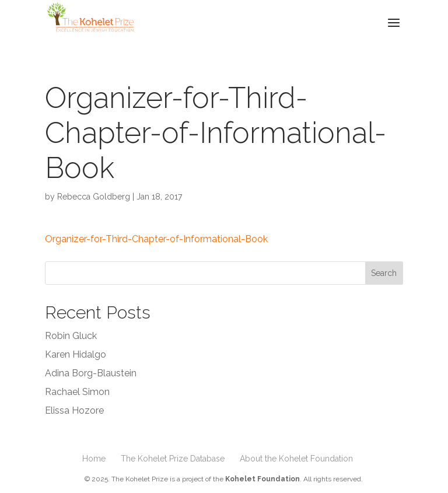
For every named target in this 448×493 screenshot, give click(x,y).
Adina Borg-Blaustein (91, 373)
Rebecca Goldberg (94, 197)
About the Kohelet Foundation (296, 459)
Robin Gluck (71, 336)
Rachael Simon (77, 392)
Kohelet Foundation (262, 479)
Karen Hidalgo (76, 354)
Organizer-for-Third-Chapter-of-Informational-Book (156, 239)
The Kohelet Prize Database (173, 459)
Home (94, 459)
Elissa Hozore (74, 410)
